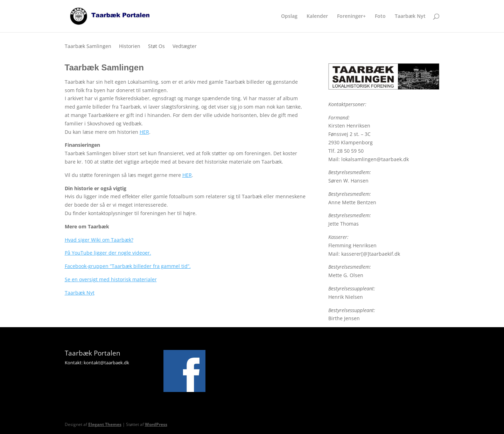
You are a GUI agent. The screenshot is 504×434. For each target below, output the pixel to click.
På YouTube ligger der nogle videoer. (108, 253)
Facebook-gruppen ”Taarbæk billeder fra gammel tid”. (128, 266)
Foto (380, 16)
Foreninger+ (351, 16)
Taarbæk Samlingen (88, 47)
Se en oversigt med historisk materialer (111, 279)
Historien (130, 47)
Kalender (317, 16)
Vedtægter (185, 47)
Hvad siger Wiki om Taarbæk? (99, 240)
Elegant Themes (105, 424)
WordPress (156, 424)
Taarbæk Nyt (410, 16)
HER (144, 132)
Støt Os (156, 47)
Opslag (289, 16)
